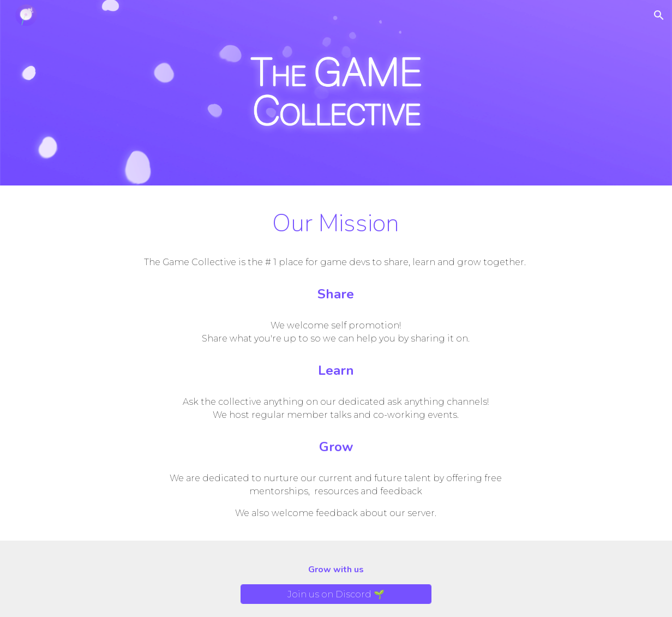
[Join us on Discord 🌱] (336, 594)
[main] (336, 223)
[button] (659, 15)
